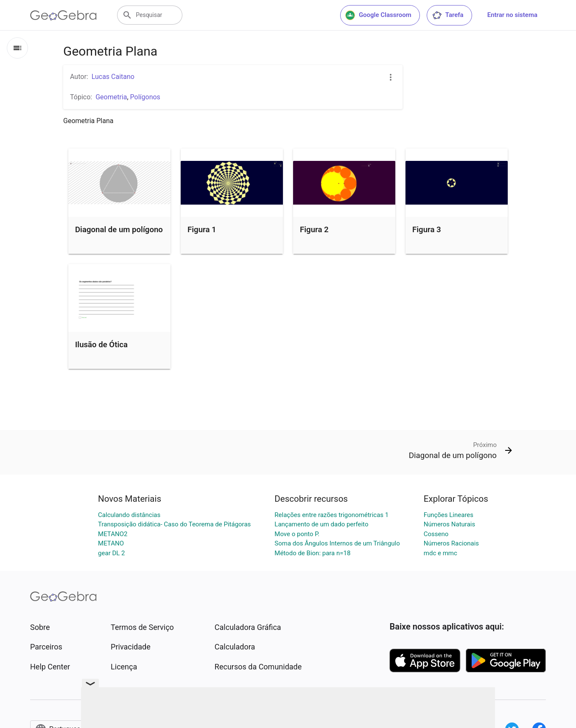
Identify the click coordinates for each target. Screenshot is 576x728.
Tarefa (448, 15)
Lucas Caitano (113, 77)
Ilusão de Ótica (101, 345)
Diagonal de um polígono (119, 230)
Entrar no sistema (512, 15)
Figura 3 (427, 230)
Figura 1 (202, 230)
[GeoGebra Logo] (63, 15)
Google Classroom (378, 15)
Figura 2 (314, 230)
